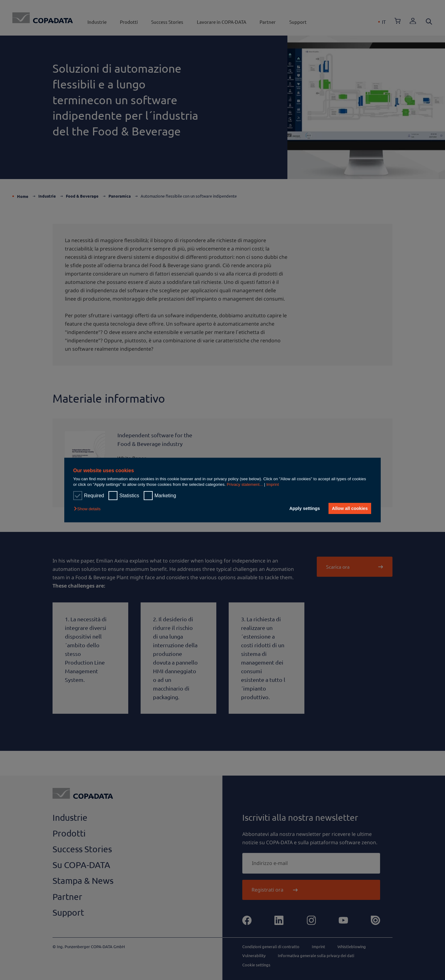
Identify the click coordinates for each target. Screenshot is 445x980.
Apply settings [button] (304, 508)
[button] (89, 509)
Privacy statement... (245, 484)
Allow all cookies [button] (350, 508)
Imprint (273, 484)
